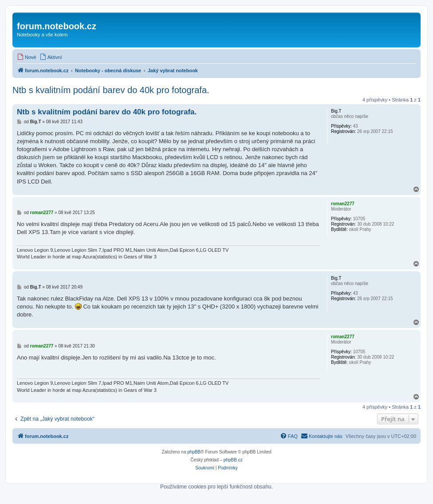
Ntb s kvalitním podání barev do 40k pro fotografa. (111, 90)
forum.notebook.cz (57, 26)
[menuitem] (27, 57)
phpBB (194, 452)
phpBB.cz (233, 460)
